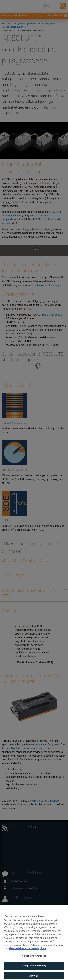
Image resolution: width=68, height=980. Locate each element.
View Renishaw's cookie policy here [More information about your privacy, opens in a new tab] (27, 954)
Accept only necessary (34, 972)
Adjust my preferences (34, 962)
